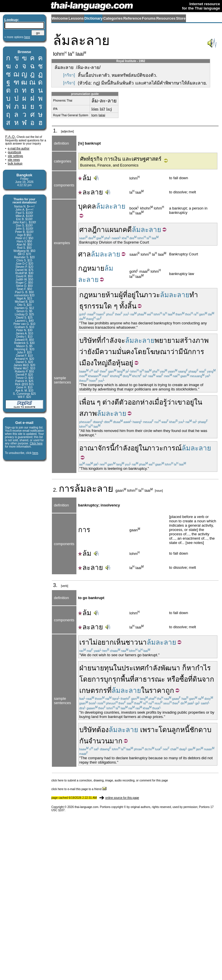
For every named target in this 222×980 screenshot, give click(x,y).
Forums (149, 18)
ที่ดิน (195, 679)
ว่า (83, 352)
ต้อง (103, 730)
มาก (116, 741)
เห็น (120, 642)
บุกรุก (112, 679)
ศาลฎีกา (92, 230)
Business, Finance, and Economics (109, 165)
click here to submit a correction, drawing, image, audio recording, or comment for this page (110, 780)
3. (56, 585)
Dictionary (94, 18)
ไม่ (93, 642)
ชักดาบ (200, 730)
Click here (36, 443)
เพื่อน (87, 402)
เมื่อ (158, 402)
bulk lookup (15, 163)
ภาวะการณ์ (164, 448)
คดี (127, 230)
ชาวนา (136, 642)
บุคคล (87, 206)
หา (191, 668)
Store (181, 18)
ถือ (112, 363)
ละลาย (91, 192)
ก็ (184, 668)
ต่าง (108, 402)
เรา (84, 642)
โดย (140, 352)
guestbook (14, 152)
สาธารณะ (150, 679)
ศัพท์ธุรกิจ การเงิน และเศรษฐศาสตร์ (121, 159)
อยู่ (131, 295)
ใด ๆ (111, 306)
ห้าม (112, 295)
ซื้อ (184, 679)
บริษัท (88, 340)
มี (181, 352)
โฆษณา (158, 352)
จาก (208, 679)
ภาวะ (152, 295)
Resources (166, 18)
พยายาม (167, 340)
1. (56, 131)
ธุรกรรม (92, 306)
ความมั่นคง (117, 352)
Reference (132, 18)
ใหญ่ (101, 363)
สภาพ (88, 413)
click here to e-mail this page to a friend (79, 789)
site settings (15, 156)
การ (67, 489)
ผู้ (121, 295)
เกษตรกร (93, 690)
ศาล (84, 254)
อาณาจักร (95, 448)
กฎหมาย (91, 268)
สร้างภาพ (194, 340)
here (35, 453)
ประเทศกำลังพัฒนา (151, 668)
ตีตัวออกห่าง (133, 402)
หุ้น (121, 363)
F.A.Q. (11, 137)
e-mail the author (19, 148)
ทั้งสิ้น (128, 306)
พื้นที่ (127, 679)
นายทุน (102, 668)
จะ (121, 340)
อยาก (106, 642)
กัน (84, 741)
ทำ (194, 295)
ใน (140, 295)
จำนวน (99, 741)
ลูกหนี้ (180, 730)
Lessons (76, 18)
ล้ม (85, 178)
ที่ (125, 295)
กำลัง (109, 340)
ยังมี (93, 352)
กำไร (203, 668)
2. (56, 490)
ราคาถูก (162, 690)
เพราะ (149, 730)
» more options (17, 37)
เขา (180, 402)
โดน (165, 730)
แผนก (114, 230)
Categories (113, 18)
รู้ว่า (169, 402)
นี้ (112, 448)
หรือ (173, 679)
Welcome (60, 18)
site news (14, 160)
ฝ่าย (85, 668)
